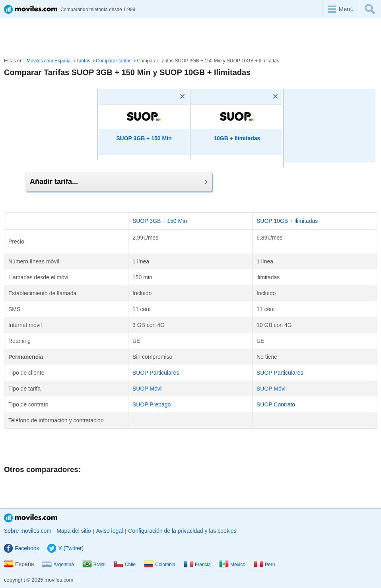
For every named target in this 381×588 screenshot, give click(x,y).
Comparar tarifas (114, 61)
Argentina (58, 565)
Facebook (21, 548)
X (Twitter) (65, 548)
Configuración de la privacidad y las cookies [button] (182, 531)
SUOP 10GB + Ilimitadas (287, 221)
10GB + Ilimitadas (237, 138)
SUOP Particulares (156, 373)
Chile (125, 565)
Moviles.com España (49, 61)
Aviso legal (110, 531)
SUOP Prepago (152, 404)
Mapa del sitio (74, 531)
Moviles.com (31, 518)
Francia (197, 565)
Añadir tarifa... (119, 182)
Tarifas (83, 61)
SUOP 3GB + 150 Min (144, 138)
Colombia (160, 565)
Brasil (94, 565)
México (232, 565)
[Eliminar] (171, 97)
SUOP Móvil (148, 389)
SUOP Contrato (276, 404)
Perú (264, 565)
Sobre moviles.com (28, 531)
